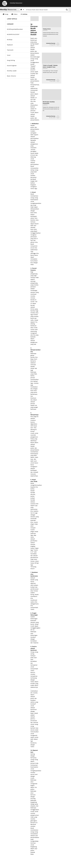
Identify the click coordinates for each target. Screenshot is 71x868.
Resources (8, 10)
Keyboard (10, 45)
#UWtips (10, 40)
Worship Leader (12, 71)
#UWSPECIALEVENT (13, 34)
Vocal (9, 55)
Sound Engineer (12, 66)
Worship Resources (16, 3)
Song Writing (11, 60)
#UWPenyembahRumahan (15, 29)
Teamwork (10, 50)
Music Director (12, 76)
